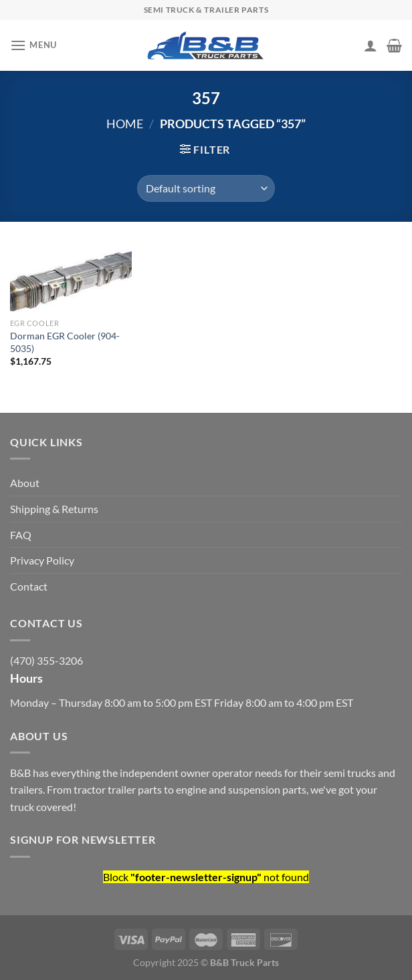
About (25, 483)
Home (125, 124)
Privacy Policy (42, 560)
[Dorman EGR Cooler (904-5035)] (71, 277)
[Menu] (33, 45)
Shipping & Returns (54, 509)
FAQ (21, 535)
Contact (29, 586)
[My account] (371, 45)
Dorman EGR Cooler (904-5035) (65, 342)
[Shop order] (206, 188)
